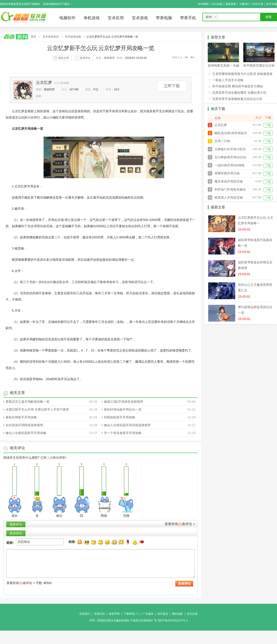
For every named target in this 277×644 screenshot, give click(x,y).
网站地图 (177, 614)
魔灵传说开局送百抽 (229, 181)
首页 (34, 37)
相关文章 (64, 58)
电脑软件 (67, 18)
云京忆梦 (44, 83)
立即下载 (172, 86)
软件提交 (163, 614)
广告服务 (148, 614)
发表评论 (85, 58)
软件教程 (203, 4)
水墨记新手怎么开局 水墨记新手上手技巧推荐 (37, 409)
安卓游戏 (140, 18)
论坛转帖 (217, 4)
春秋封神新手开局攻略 (21, 417)
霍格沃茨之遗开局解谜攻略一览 (27, 402)
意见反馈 (192, 614)
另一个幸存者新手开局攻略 (123, 433)
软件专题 (272, 4)
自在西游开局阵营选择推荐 (24, 425)
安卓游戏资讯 (51, 37)
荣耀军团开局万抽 (227, 173)
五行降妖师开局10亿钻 (230, 157)
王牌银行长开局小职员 (230, 149)
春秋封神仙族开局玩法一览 (123, 409)
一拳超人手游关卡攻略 (228, 80)
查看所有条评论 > (180, 524)
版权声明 (114, 614)
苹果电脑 (164, 18)
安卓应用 (116, 18)
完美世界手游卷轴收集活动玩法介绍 (237, 99)
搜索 (269, 17)
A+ (193, 57)
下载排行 (244, 4)
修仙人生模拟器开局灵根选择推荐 (127, 425)
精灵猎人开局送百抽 (229, 197)
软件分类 (258, 4)
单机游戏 (92, 18)
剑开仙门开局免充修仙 (230, 189)
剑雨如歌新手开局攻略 (120, 417)
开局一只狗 (222, 141)
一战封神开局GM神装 (230, 165)
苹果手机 (188, 18)
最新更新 (231, 4)
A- (187, 57)
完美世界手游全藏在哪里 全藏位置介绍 (239, 93)
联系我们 (85, 614)
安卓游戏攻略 (73, 37)
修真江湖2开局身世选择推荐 (124, 402)
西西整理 (109, 58)
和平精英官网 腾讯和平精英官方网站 (238, 86)
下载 (268, 125)
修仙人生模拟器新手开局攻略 (26, 433)
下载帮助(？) (131, 614)
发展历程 (100, 614)
